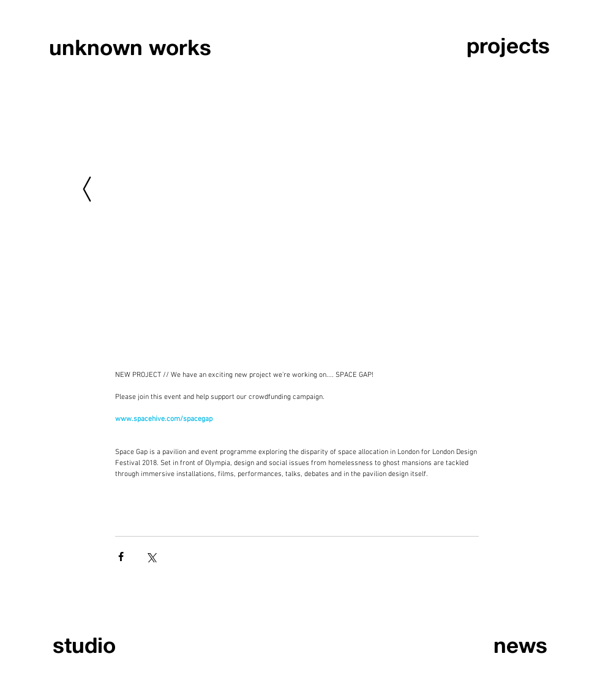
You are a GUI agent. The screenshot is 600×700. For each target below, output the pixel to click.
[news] (491, 645)
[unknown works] (130, 47)
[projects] (509, 46)
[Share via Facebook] (121, 557)
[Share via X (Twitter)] (151, 557)
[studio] (109, 645)
